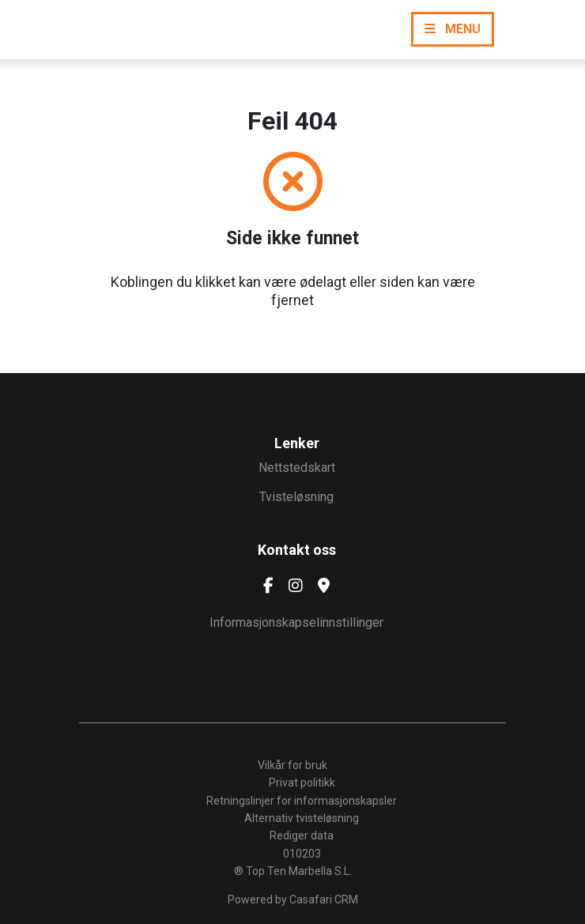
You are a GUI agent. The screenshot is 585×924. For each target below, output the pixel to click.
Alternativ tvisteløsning (302, 818)
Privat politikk (302, 783)
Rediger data (302, 835)
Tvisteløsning (296, 497)
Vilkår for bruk (292, 765)
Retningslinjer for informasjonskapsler (302, 801)
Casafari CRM (324, 899)
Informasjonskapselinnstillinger (296, 622)
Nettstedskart (297, 468)
